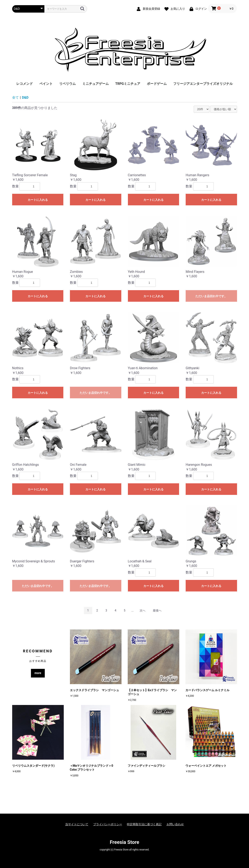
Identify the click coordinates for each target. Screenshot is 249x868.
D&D (25, 98)
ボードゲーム (157, 84)
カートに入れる (38, 200)
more (38, 673)
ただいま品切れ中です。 (211, 296)
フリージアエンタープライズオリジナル (203, 84)
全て (15, 98)
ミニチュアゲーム (96, 84)
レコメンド (25, 84)
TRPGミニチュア (128, 84)
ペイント (46, 84)
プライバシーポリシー (108, 824)
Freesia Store (124, 842)
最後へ (157, 610)
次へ (143, 610)
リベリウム (67, 84)
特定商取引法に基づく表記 (144, 824)
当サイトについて (77, 824)
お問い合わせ (175, 824)
